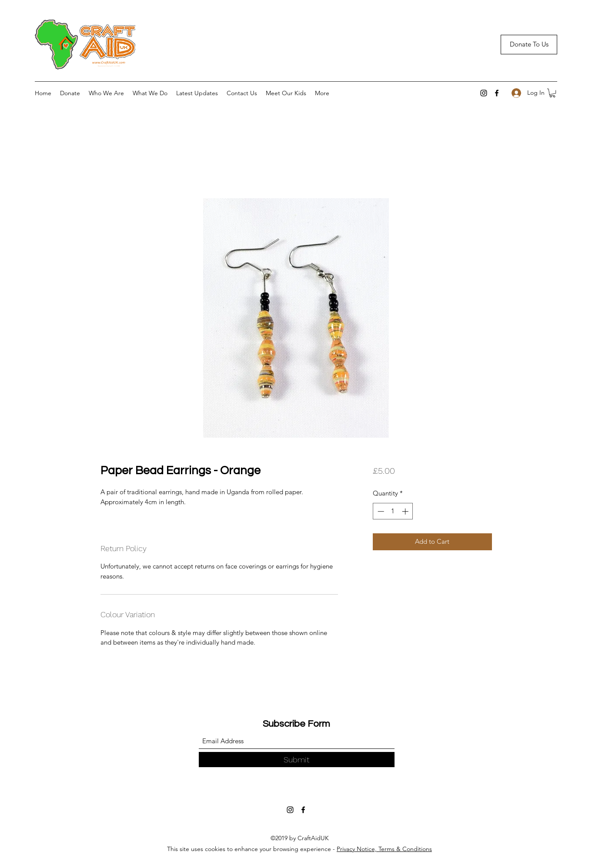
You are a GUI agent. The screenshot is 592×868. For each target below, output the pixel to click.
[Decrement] (380, 511)
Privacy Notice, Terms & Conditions (384, 849)
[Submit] (297, 760)
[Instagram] (484, 93)
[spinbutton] (393, 511)
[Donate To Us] (529, 45)
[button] (552, 93)
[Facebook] (497, 93)
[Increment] (406, 511)
